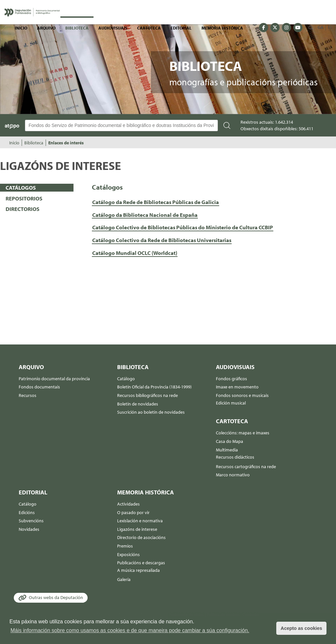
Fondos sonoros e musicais (242, 395)
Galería (124, 579)
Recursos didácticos (235, 457)
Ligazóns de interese (137, 529)
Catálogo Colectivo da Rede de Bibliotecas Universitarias (162, 240)
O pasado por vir (133, 512)
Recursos (28, 395)
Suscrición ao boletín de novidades (151, 412)
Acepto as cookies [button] (301, 628)
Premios (125, 546)
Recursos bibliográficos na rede (147, 395)
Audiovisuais (113, 28)
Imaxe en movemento (237, 387)
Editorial (181, 28)
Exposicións (128, 554)
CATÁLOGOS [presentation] (21, 187)
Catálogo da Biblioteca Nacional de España (145, 215)
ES (330, 27)
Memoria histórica (222, 28)
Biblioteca (77, 28)
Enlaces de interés (66, 143)
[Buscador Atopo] (121, 125)
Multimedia (227, 450)
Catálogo (126, 379)
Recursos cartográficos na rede (246, 467)
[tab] (37, 188)
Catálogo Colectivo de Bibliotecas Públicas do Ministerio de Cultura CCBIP (183, 227)
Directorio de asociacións (141, 537)
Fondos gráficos (231, 379)
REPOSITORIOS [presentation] (24, 198)
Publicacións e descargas (141, 563)
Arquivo (46, 28)
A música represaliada (138, 570)
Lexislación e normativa (140, 521)
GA (321, 27)
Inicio (21, 28)
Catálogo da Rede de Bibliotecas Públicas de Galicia (156, 202)
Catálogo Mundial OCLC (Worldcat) (135, 253)
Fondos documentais (39, 387)
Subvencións (31, 521)
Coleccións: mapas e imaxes (243, 433)
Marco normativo (233, 475)
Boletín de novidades (138, 404)
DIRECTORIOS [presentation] (22, 209)
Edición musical (231, 403)
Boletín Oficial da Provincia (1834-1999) (154, 387)
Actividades (128, 504)
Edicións (27, 512)
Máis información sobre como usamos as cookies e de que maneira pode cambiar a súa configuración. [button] (130, 630)
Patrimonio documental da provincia (54, 379)
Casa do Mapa (230, 441)
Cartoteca (149, 28)
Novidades (29, 529)
